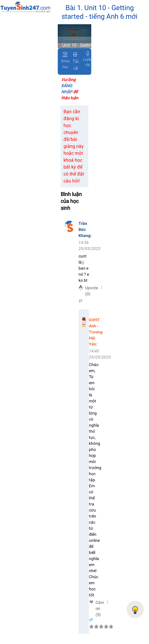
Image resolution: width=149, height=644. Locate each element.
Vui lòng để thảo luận (70, 89)
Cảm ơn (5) (100, 603)
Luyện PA (88, 62)
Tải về (76, 62)
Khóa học (65, 64)
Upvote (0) (92, 291)
